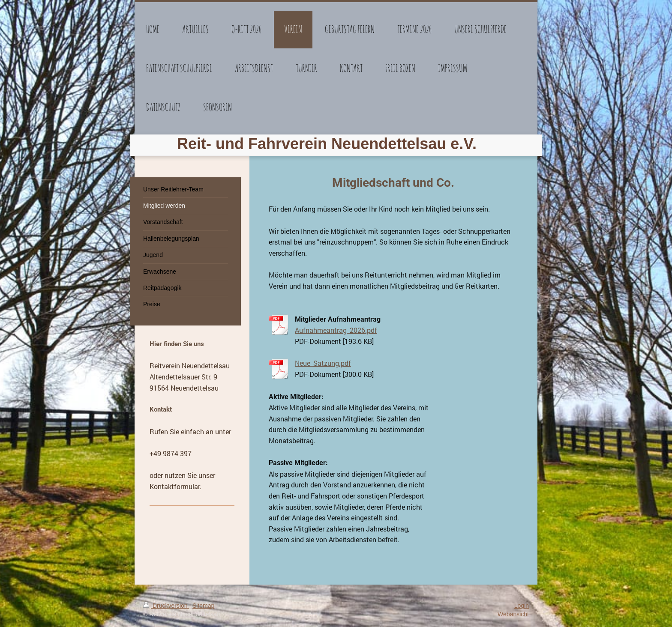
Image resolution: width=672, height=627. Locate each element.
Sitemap (203, 606)
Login (522, 606)
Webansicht (513, 614)
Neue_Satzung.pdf (323, 363)
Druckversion (166, 606)
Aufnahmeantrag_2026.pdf (336, 330)
